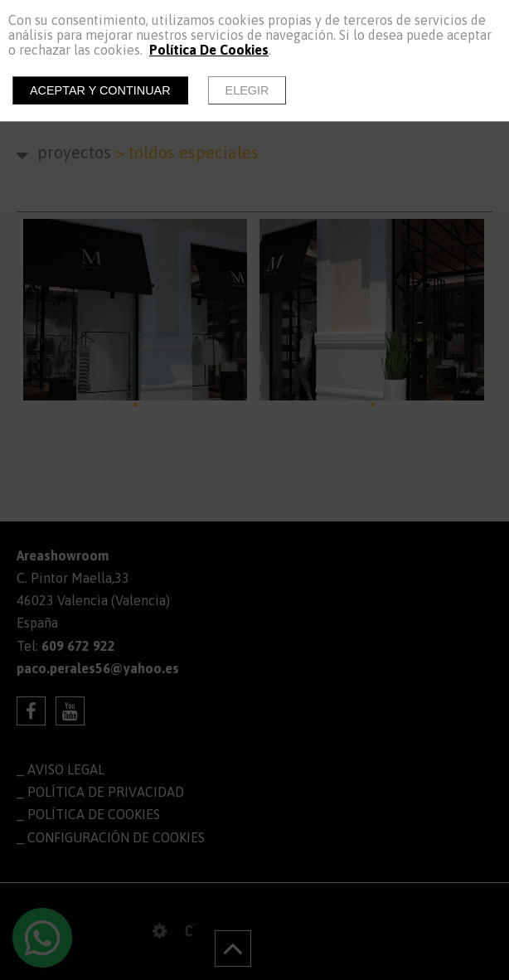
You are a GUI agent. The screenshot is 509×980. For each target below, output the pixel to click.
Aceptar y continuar (100, 90)
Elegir (247, 90)
